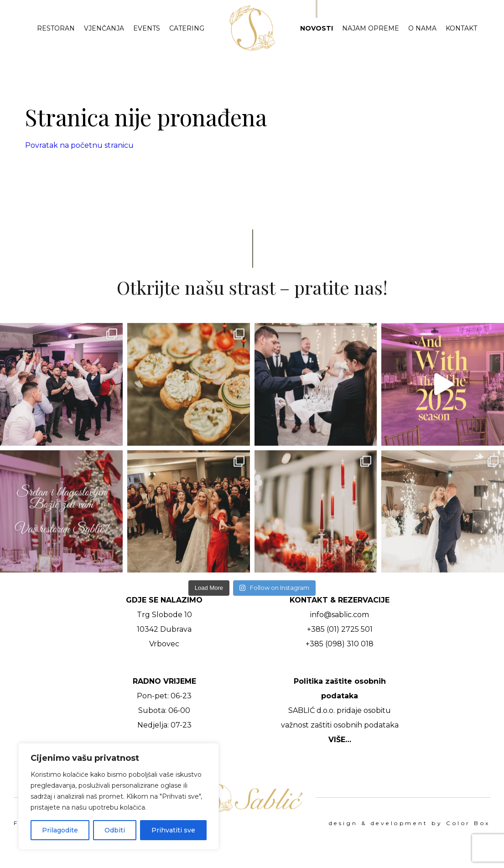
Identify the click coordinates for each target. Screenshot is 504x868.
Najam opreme (371, 28)
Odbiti (115, 830)
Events (147, 28)
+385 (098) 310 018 (340, 644)
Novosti (317, 28)
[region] (119, 796)
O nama (422, 28)
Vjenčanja (104, 28)
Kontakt (461, 28)
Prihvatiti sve (173, 830)
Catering (187, 28)
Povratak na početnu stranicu (79, 145)
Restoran (56, 28)
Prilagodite (60, 830)
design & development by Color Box (410, 823)
